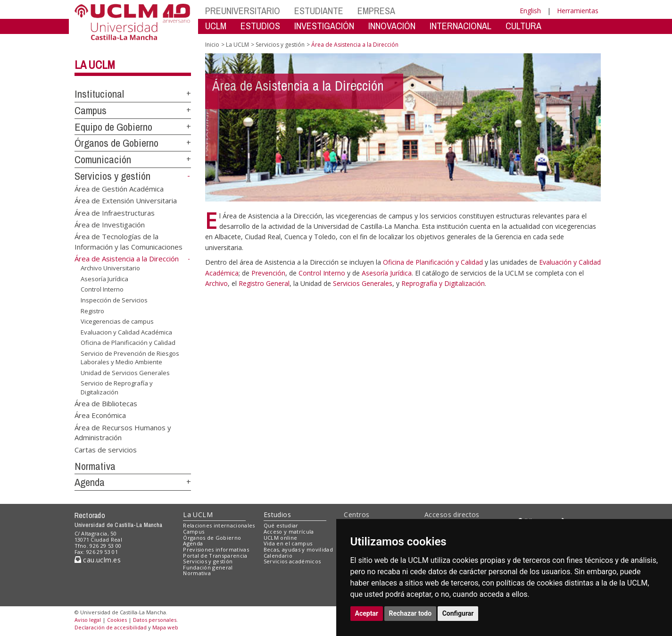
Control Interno (102, 289)
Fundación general (208, 567)
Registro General (264, 283)
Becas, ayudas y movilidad (298, 549)
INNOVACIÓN (392, 26)
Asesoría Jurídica (104, 279)
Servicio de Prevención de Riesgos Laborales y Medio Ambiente (130, 358)
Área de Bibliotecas (106, 403)
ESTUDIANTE (319, 11)
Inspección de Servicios (114, 300)
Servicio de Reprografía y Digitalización (117, 388)
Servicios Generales (363, 283)
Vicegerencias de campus (117, 321)
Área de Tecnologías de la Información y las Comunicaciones (129, 241)
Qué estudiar (281, 525)
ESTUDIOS (260, 26)
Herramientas (578, 11)
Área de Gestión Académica (119, 188)
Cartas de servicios (106, 449)
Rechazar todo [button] (411, 613)
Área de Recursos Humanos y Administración (123, 432)
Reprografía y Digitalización (443, 283)
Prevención (268, 273)
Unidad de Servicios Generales (125, 373)
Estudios (277, 515)
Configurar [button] (458, 613)
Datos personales (155, 620)
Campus (91, 110)
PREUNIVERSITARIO (243, 11)
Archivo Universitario (110, 268)
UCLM (216, 26)
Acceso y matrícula (289, 531)
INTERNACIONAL (460, 26)
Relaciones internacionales (219, 525)
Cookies (117, 620)
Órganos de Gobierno (116, 143)
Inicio (212, 45)
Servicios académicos (292, 561)
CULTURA (523, 26)
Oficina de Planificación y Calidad (128, 343)
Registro (92, 310)
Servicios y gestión (112, 176)
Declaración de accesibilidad (111, 627)
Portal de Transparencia (215, 556)
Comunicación (103, 159)
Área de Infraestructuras (115, 212)
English (530, 11)
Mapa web (165, 627)
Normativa (95, 466)
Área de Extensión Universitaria (126, 201)
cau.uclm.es (98, 560)
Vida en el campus (288, 543)
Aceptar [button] (367, 613)
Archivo (216, 283)
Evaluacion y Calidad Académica (126, 332)
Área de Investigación (110, 224)
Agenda (90, 482)
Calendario (278, 556)
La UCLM (95, 65)
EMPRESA (376, 11)
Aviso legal (88, 620)
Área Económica (100, 415)
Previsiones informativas (216, 549)
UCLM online (281, 538)
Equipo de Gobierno (113, 127)
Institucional (99, 94)
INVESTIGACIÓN (324, 26)
